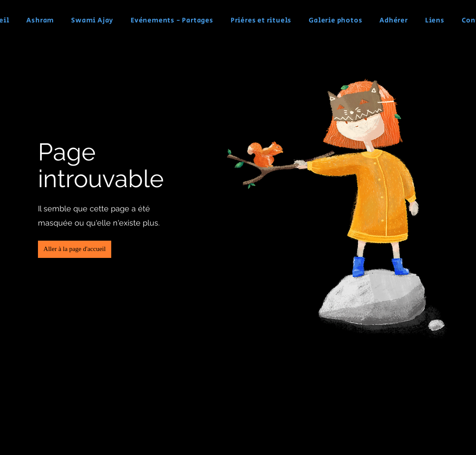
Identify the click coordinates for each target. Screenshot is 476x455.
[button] (75, 249)
